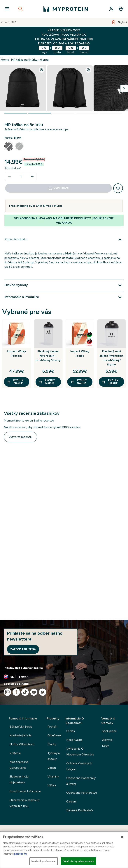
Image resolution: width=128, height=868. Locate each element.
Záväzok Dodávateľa (80, 810)
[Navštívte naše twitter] (43, 692)
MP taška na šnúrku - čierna (30, 60)
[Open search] (20, 9)
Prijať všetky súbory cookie (78, 861)
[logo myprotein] (66, 9)
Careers (71, 801)
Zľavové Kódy (107, 743)
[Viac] (64, 240)
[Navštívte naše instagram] (7, 692)
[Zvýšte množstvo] (32, 176)
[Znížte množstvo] (9, 176)
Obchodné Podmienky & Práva (81, 781)
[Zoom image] (42, 70)
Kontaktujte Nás (21, 735)
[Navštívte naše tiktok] (25, 692)
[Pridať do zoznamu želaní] (118, 188)
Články (52, 744)
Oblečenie (54, 735)
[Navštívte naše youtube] (34, 692)
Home (5, 60)
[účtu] (111, 9)
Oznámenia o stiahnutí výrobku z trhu (24, 803)
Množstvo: (13, 168)
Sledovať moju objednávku (19, 779)
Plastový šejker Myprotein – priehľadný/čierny (48, 356)
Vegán (52, 768)
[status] (21, 176)
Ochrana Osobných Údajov (79, 766)
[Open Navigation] (7, 9)
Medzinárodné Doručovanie (19, 765)
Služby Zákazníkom (22, 744)
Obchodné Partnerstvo (82, 793)
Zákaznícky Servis (21, 727)
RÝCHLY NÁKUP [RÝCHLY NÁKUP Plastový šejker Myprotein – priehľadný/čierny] (47, 382)
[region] (64, 850)
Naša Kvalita (74, 740)
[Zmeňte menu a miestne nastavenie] (64, 677)
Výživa (52, 785)
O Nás (71, 731)
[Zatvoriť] (122, 837)
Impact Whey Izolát (80, 353)
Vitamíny (53, 776)
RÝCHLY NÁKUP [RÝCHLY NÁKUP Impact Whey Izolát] (79, 382)
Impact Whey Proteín (16, 353)
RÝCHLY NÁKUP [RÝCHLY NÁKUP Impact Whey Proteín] (15, 382)
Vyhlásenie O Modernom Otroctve (80, 752)
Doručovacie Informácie (26, 791)
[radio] (9, 146)
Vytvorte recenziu (20, 437)
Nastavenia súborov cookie (24, 668)
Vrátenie (15, 753)
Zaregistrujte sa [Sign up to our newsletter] (23, 649)
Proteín (52, 727)
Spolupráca (109, 731)
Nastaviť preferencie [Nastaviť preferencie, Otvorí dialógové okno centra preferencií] (44, 861)
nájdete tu (20, 854)
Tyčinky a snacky (54, 756)
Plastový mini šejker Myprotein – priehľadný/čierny (112, 358)
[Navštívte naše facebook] (16, 692)
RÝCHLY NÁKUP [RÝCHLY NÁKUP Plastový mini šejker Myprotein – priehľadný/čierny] (110, 382)
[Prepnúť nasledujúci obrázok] (124, 88)
